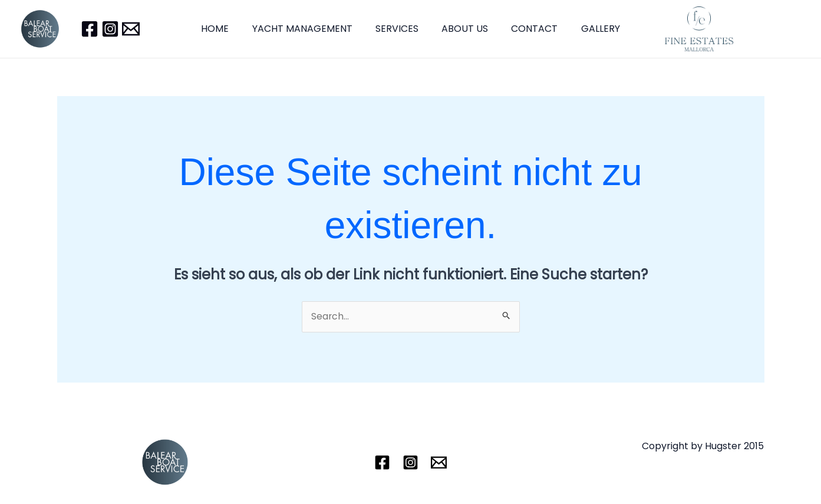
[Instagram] (110, 29)
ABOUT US (463, 29)
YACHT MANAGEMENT (309, 29)
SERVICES (399, 29)
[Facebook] (90, 29)
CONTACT (528, 29)
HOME (226, 29)
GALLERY (590, 29)
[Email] (131, 29)
